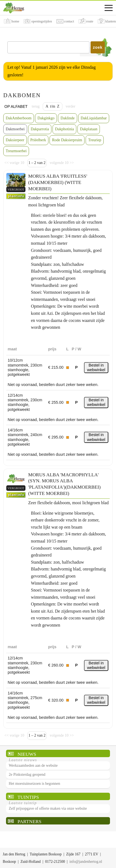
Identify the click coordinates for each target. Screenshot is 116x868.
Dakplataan (89, 129)
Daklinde (67, 118)
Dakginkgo (46, 118)
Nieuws (27, 754)
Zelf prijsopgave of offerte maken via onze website (48, 808)
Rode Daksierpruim (67, 140)
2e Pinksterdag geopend (27, 775)
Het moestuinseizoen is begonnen (34, 784)
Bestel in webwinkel (96, 367)
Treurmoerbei (16, 151)
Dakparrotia (40, 129)
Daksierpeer (15, 140)
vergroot (16, 189)
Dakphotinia (64, 129)
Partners (29, 821)
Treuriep (95, 140)
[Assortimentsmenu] (109, 8)
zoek (98, 47)
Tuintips (28, 797)
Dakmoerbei (15, 129)
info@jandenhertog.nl (86, 862)
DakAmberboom (19, 118)
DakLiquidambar (94, 118)
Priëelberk (38, 140)
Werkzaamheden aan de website (33, 765)
